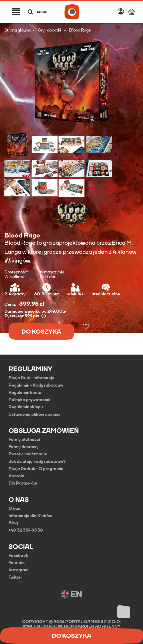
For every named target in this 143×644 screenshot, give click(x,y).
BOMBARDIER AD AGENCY (92, 626)
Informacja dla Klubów (30, 516)
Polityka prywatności (29, 400)
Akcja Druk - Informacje (31, 378)
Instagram (19, 570)
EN (71, 594)
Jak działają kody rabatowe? (37, 462)
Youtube (17, 563)
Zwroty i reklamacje (28, 454)
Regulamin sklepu (26, 407)
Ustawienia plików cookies (34, 415)
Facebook (18, 556)
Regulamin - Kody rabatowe (36, 385)
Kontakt (17, 476)
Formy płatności (24, 440)
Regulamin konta (25, 393)
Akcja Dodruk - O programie (36, 469)
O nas (14, 509)
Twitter (15, 577)
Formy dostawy (24, 447)
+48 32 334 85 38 (26, 530)
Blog (13, 523)
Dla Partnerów (23, 483)
